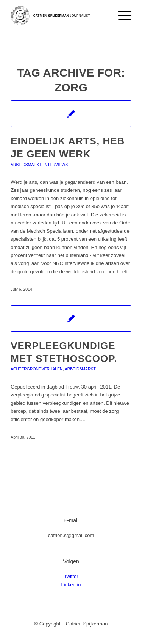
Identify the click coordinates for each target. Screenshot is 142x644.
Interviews (56, 165)
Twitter (71, 576)
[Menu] (121, 16)
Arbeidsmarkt (26, 165)
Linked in (71, 585)
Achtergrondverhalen (37, 369)
